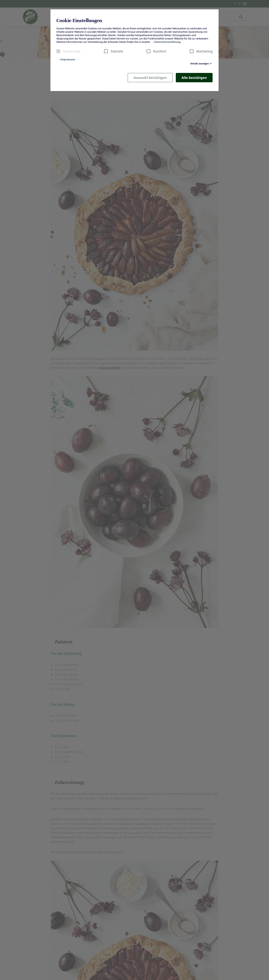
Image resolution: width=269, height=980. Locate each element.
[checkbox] (58, 51)
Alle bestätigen (194, 78)
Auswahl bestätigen (150, 78)
